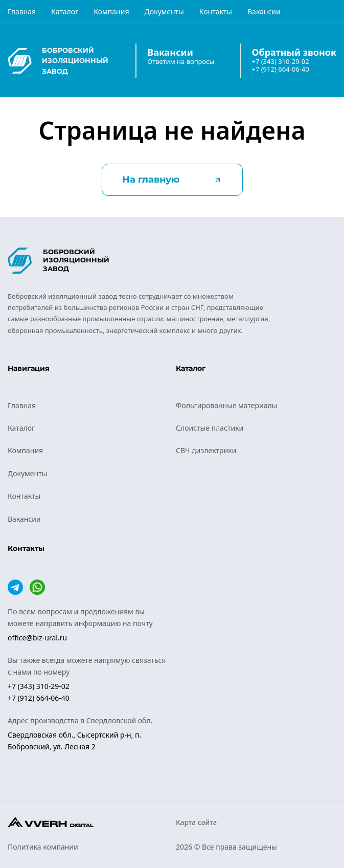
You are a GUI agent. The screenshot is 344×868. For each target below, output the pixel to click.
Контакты (216, 12)
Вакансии (264, 12)
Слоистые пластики (210, 428)
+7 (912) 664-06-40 (280, 69)
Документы (164, 12)
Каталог (65, 12)
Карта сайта (196, 822)
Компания (111, 12)
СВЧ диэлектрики (206, 450)
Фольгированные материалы (226, 405)
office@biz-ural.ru (37, 638)
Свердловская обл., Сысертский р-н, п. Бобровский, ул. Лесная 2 (74, 740)
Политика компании (43, 847)
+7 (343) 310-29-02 (280, 62)
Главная (22, 12)
